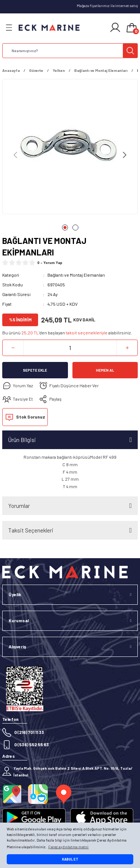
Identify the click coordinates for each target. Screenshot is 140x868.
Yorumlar (19, 506)
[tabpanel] (70, 148)
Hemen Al (105, 370)
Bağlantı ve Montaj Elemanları (76, 275)
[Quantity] (70, 348)
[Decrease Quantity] (13, 348)
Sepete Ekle (35, 370)
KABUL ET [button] (70, 859)
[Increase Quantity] (127, 348)
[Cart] (132, 28)
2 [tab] (75, 228)
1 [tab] (65, 228)
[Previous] (16, 155)
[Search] (70, 51)
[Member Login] (115, 28)
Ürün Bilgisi (22, 440)
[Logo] (49, 28)
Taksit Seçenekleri (31, 530)
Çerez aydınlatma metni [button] (68, 847)
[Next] (124, 155)
